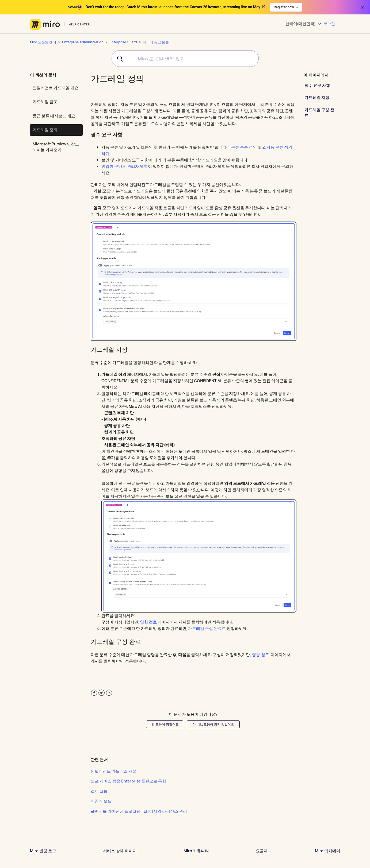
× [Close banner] (363, 7)
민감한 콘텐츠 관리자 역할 (125, 166)
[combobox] (185, 59)
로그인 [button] (329, 24)
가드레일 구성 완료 (205, 628)
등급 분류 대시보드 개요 (54, 116)
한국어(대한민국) (301, 24)
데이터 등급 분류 (156, 42)
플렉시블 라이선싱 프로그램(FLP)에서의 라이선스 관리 (139, 811)
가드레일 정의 (45, 130)
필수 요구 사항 (317, 85)
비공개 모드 (101, 801)
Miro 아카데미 (328, 851)
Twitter (102, 693)
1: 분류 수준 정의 (243, 147)
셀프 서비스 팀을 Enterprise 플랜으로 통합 (128, 781)
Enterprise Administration (83, 42)
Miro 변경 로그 (43, 851)
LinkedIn (109, 693)
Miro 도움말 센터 (43, 42)
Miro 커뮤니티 (196, 851)
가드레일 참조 (45, 102)
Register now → (286, 7)
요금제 (262, 851)
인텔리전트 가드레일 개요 (56, 88)
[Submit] (118, 59)
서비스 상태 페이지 (120, 851)
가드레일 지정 (317, 97)
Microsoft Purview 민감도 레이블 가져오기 (56, 147)
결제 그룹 (99, 791)
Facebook (94, 693)
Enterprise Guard (123, 42)
